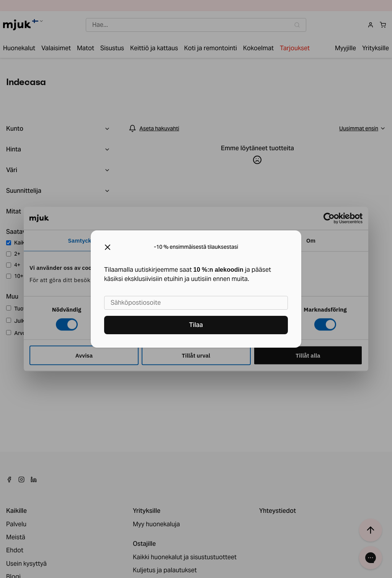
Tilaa (196, 325)
